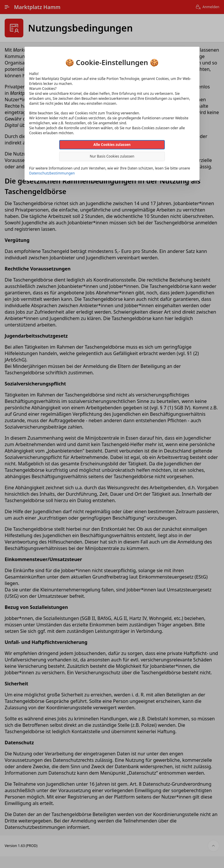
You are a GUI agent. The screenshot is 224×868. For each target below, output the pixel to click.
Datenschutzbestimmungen (52, 173)
